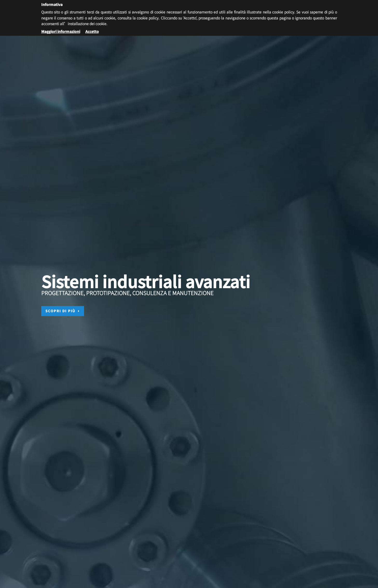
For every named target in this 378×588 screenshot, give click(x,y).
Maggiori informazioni (61, 31)
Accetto (92, 31)
